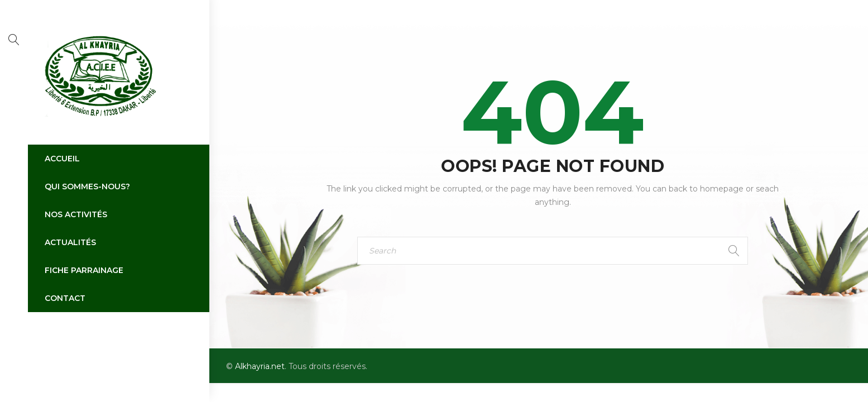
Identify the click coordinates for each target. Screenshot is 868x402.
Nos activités (76, 214)
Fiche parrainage (84, 270)
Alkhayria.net (260, 366)
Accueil (62, 159)
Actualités (70, 242)
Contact (65, 298)
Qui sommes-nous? (87, 186)
